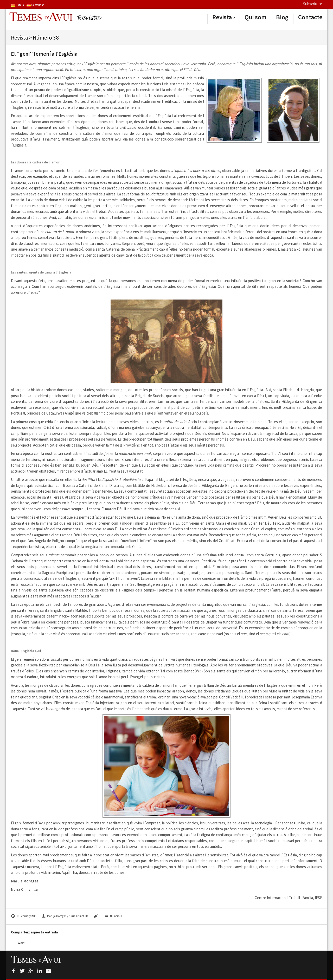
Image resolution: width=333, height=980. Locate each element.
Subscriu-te (313, 4)
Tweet (20, 943)
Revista (222, 17)
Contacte (310, 17)
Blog (282, 17)
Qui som (255, 17)
